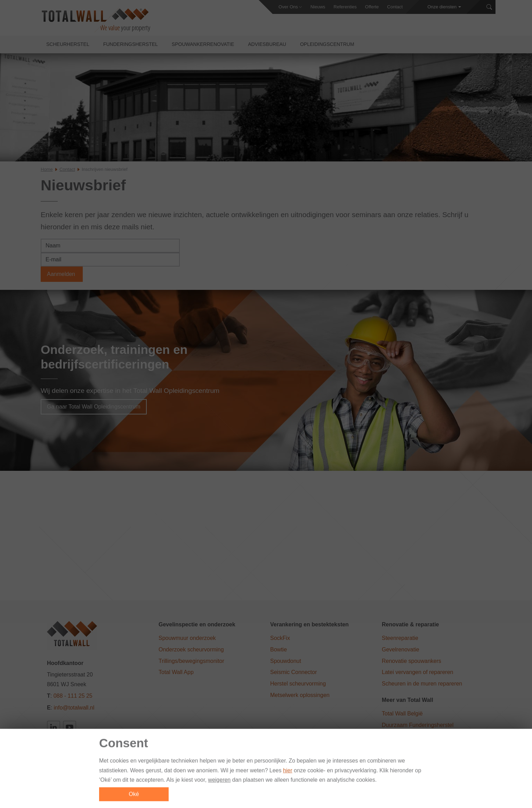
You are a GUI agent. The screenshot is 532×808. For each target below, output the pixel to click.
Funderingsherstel (131, 46)
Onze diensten (442, 7)
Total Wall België (402, 714)
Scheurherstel (68, 46)
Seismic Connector (293, 672)
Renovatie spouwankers (412, 661)
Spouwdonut (286, 661)
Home (47, 171)
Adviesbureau (267, 46)
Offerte (372, 7)
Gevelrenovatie (401, 650)
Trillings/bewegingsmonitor (191, 661)
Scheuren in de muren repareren (422, 684)
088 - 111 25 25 (73, 696)
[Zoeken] (489, 7)
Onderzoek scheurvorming (191, 650)
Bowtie (279, 650)
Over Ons (288, 7)
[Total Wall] (95, 21)
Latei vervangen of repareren (417, 672)
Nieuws (318, 7)
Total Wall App (176, 672)
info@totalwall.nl (74, 708)
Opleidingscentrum (327, 46)
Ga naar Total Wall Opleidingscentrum (94, 407)
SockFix (280, 638)
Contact (395, 7)
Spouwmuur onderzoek (187, 638)
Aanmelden (62, 275)
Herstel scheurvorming (298, 684)
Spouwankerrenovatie (203, 46)
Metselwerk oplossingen (300, 695)
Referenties (345, 7)
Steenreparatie (400, 638)
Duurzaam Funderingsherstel (418, 725)
